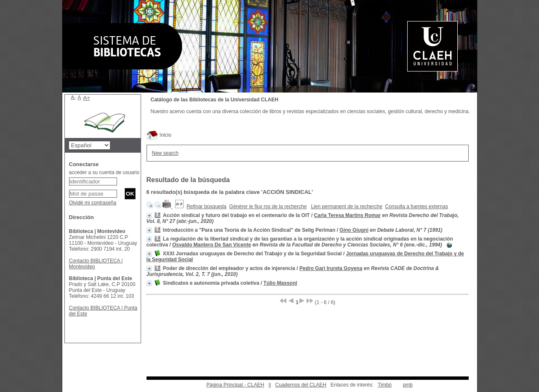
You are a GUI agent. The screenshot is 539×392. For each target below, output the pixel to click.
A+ (87, 98)
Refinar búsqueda (207, 207)
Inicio (159, 135)
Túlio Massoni (280, 283)
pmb (408, 385)
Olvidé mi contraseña (93, 203)
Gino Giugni (354, 230)
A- (73, 97)
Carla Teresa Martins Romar (348, 215)
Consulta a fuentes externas (417, 207)
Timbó (385, 385)
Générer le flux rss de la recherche (268, 207)
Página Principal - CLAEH (235, 385)
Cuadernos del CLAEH (301, 385)
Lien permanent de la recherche (346, 207)
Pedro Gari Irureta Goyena (331, 268)
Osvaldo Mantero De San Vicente (212, 245)
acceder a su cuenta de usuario (104, 172)
